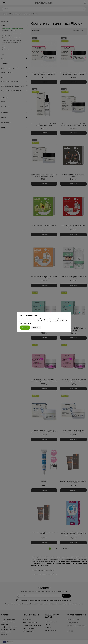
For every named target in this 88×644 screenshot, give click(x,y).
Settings (36, 328)
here (29, 323)
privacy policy (55, 321)
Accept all (25, 328)
